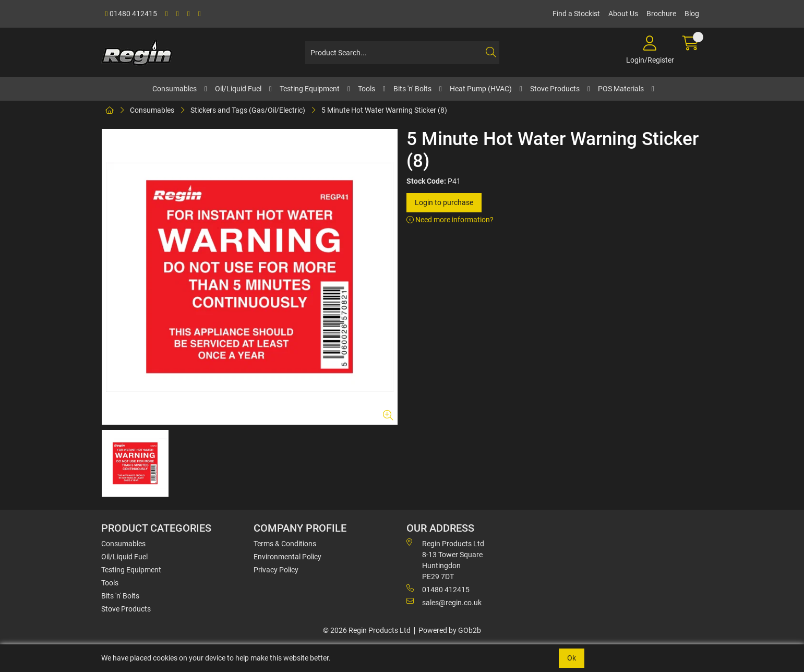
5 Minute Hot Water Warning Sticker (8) (384, 110)
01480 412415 (131, 14)
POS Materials (621, 89)
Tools (367, 89)
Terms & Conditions (285, 544)
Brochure (661, 14)
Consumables (175, 89)
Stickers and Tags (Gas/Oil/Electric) (248, 110)
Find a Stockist (576, 14)
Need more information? (450, 220)
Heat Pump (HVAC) (481, 89)
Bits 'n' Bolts (412, 89)
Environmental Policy (287, 557)
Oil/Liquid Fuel (238, 89)
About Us (623, 14)
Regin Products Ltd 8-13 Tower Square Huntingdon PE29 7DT (445, 560)
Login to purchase (444, 202)
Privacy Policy (276, 570)
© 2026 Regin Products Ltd (367, 630)
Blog (692, 14)
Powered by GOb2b (450, 630)
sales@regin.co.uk (444, 602)
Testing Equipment (310, 89)
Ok (572, 658)
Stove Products (555, 89)
